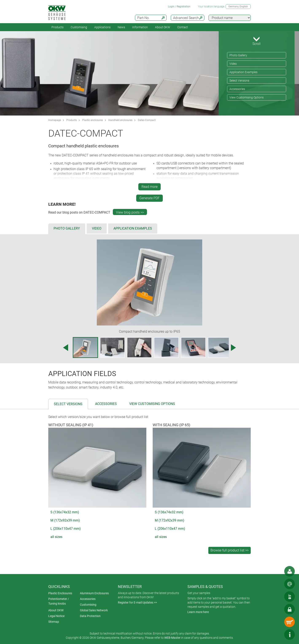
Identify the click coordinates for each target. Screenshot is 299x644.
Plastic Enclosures (60, 593)
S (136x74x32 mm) (65, 512)
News (121, 27)
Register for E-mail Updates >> (137, 602)
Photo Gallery (238, 55)
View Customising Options (246, 97)
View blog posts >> (130, 212)
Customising (79, 27)
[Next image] (233, 348)
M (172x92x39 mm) (65, 520)
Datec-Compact (147, 120)
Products (57, 27)
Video (233, 64)
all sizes (56, 537)
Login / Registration (179, 7)
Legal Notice (56, 616)
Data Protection (90, 616)
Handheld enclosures (120, 120)
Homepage (55, 120)
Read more (149, 187)
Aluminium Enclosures (94, 593)
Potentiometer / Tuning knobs (59, 601)
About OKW (56, 610)
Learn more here (198, 612)
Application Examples (243, 72)
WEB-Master (172, 638)
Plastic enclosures (93, 120)
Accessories (237, 89)
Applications (102, 27)
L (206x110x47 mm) (66, 529)
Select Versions (239, 81)
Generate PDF (149, 198)
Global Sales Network (94, 610)
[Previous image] (66, 348)
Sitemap (54, 622)
